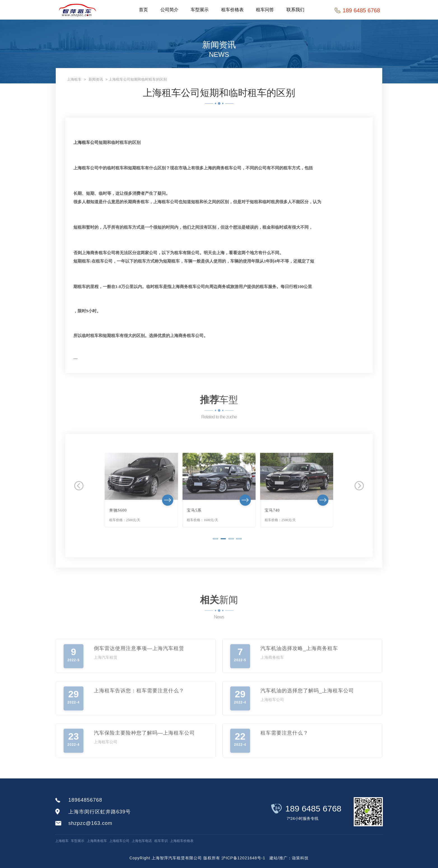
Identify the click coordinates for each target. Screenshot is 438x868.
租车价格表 (233, 10)
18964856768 (85, 800)
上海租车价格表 (182, 841)
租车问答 (266, 10)
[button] (215, 553)
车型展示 (200, 10)
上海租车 (74, 79)
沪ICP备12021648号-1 (243, 858)
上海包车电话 (142, 841)
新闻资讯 (96, 79)
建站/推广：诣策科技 (289, 858)
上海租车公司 (86, 142)
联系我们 (296, 10)
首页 (144, 10)
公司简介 (170, 10)
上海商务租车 (97, 841)
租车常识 (161, 841)
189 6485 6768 (313, 809)
